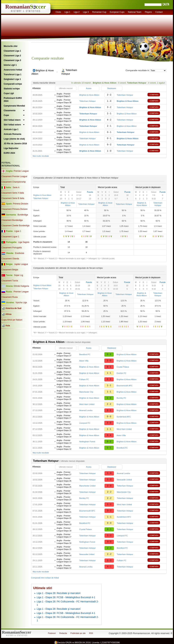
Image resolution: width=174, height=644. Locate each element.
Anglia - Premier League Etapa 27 (64, 354)
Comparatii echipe (13, 84)
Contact (159, 12)
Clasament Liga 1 (12, 51)
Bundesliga (23, 215)
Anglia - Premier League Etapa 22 (64, 386)
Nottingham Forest (87, 442)
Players (148, 12)
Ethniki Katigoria (21, 286)
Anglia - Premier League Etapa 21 (64, 151)
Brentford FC (85, 354)
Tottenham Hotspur (125, 95)
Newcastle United (124, 480)
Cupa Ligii (9, 93)
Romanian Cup (99, 12)
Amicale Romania (12, 134)
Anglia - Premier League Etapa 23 (64, 379)
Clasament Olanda (10, 259)
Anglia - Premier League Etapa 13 (64, 442)
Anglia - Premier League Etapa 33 (64, 138)
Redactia (63, 633)
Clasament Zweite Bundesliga (16, 226)
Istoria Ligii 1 (10, 65)
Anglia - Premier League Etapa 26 (64, 361)
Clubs (58, 12)
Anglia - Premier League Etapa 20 (64, 398)
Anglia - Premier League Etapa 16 (64, 145)
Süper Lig (19, 275)
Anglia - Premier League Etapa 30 (64, 126)
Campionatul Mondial (14, 106)
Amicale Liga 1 (11, 129)
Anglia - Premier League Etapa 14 (64, 435)
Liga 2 (77, 12)
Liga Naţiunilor (11, 148)
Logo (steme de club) (14, 139)
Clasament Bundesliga (12, 220)
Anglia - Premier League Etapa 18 (64, 410)
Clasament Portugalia (12, 248)
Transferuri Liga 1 (13, 74)
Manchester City (86, 392)
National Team (135, 12)
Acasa (89, 88)
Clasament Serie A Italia (13, 193)
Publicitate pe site (78, 633)
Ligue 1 (18, 231)
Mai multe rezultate (41, 156)
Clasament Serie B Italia (13, 198)
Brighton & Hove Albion (89, 95)
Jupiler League (21, 264)
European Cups (117, 12)
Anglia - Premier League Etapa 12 (64, 448)
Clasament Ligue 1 (10, 237)
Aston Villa (84, 361)
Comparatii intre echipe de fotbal (45, 578)
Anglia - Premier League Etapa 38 (64, 101)
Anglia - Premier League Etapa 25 (64, 367)
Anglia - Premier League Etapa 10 (64, 132)
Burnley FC (121, 398)
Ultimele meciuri (66, 88)
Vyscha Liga (21, 303)
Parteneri (52, 633)
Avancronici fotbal (13, 70)
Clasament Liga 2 (12, 56)
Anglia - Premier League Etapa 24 (64, 114)
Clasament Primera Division (15, 209)
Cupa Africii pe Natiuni (12, 320)
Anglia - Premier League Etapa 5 (64, 95)
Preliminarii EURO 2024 (13, 100)
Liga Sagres (24, 242)
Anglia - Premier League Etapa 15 (64, 429)
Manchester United (87, 486)
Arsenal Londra (86, 410)
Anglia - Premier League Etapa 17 (64, 417)
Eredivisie (19, 253)
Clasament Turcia (10, 281)
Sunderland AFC (124, 417)
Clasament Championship (14, 182)
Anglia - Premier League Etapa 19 (64, 120)
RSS (91, 633)
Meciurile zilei (11, 46)
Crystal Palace (123, 367)
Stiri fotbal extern (12, 125)
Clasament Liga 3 (12, 60)
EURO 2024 (9, 153)
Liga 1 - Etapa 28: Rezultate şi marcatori (59, 593)
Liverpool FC (85, 423)
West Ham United (87, 404)
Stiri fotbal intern (12, 120)
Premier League (21, 171)
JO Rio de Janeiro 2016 (15, 144)
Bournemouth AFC (125, 386)
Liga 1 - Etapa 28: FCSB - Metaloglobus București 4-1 (66, 597)
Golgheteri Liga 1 (12, 79)
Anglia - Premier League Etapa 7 (64, 107)
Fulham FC (84, 379)
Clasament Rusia (10, 297)
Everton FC (122, 373)
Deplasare (112, 88)
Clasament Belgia (10, 270)
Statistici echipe (12, 89)
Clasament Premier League (14, 176)
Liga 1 (67, 12)
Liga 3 (86, 12)
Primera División (21, 204)
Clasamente (10, 111)
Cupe (6, 115)
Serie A (16, 187)
